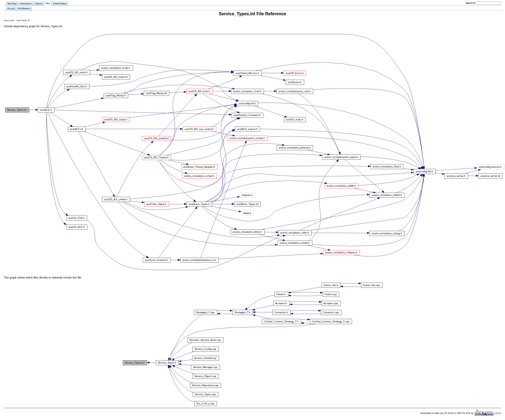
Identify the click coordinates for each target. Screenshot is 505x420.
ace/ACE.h (23, 21)
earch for (471, 3)
